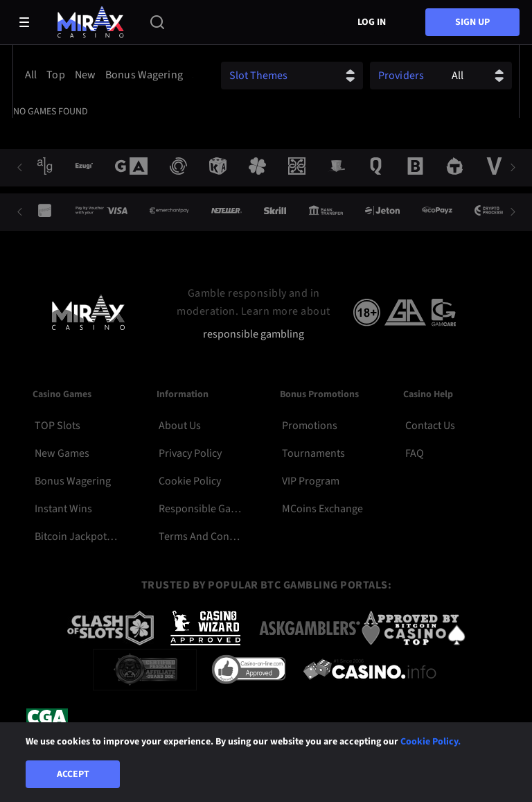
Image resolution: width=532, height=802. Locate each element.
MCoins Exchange (322, 509)
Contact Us (430, 426)
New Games (62, 453)
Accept (73, 774)
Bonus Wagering (73, 481)
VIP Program (311, 481)
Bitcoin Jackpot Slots (76, 537)
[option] (33, 75)
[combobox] (107, 75)
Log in (372, 22)
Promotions (310, 426)
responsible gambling (254, 334)
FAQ (415, 453)
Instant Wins (63, 509)
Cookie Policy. (431, 742)
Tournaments (313, 453)
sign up (472, 22)
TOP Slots (57, 426)
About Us (180, 426)
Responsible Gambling (200, 509)
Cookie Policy (190, 481)
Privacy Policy (190, 453)
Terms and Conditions (200, 537)
